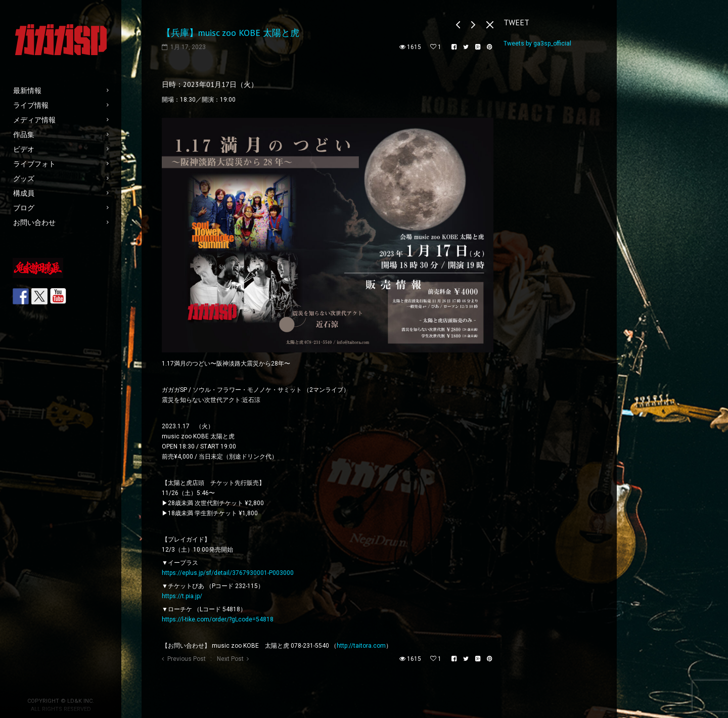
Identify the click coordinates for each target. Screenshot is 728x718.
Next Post (230, 659)
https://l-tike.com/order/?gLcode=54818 (218, 619)
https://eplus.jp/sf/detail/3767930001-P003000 (228, 573)
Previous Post (187, 659)
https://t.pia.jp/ (182, 596)
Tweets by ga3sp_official (537, 43)
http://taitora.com (361, 646)
